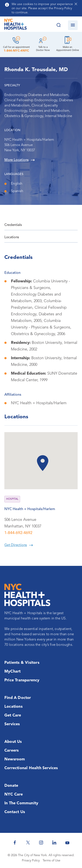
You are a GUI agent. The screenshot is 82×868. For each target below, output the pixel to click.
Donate (11, 786)
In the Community (21, 803)
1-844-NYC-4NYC (16, 51)
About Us (13, 742)
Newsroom (15, 759)
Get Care (13, 715)
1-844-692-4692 (18, 533)
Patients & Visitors (22, 663)
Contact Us (15, 812)
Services (12, 724)
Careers (11, 751)
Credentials (13, 225)
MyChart (12, 671)
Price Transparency (22, 680)
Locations (12, 237)
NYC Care (14, 794)
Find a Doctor (18, 698)
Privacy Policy (31, 861)
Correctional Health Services (31, 768)
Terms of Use (51, 861)
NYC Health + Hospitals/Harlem (30, 509)
